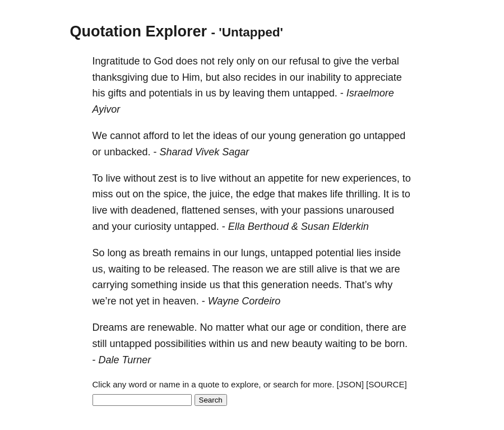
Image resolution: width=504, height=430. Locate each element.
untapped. (315, 93)
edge (264, 194)
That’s (359, 285)
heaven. (181, 301)
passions (324, 210)
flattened (201, 210)
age (297, 327)
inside (388, 253)
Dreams (110, 327)
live (114, 178)
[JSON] (350, 384)
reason (248, 269)
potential (335, 253)
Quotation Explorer (139, 31)
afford (156, 136)
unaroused (370, 210)
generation (323, 136)
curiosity (153, 226)
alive (327, 269)
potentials (171, 93)
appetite (286, 178)
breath (157, 253)
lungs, (255, 253)
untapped (384, 136)
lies (364, 253)
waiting (124, 269)
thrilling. (363, 194)
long (117, 253)
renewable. (173, 327)
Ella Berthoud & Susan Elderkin (299, 226)
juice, (221, 194)
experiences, (371, 178)
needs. (327, 285)
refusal (304, 61)
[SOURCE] (387, 384)
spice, (177, 194)
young (282, 136)
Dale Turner (125, 360)
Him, (193, 77)
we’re (105, 301)
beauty (307, 344)
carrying (110, 285)
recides (260, 77)
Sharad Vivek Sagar (205, 152)
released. (189, 269)
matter (230, 327)
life (337, 194)
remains (192, 253)
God (164, 61)
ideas (225, 136)
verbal (385, 61)
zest (168, 178)
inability (324, 77)
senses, (241, 210)
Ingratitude (116, 61)
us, (99, 269)
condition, (342, 327)
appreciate (378, 77)
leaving (249, 93)
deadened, (155, 210)
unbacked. (128, 152)
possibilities (181, 344)
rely (226, 61)
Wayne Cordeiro (244, 301)
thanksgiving (121, 77)
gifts (117, 93)
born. (396, 344)
